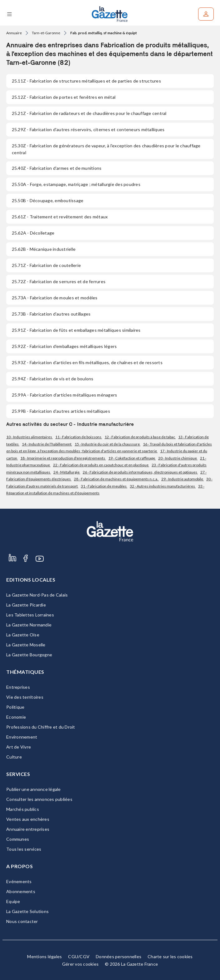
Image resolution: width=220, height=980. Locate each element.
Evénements (19, 881)
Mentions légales (44, 956)
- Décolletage (33, 233)
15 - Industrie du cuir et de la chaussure (108, 444)
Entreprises (18, 687)
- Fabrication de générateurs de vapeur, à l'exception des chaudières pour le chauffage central (106, 149)
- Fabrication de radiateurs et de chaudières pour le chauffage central (89, 113)
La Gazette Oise (23, 635)
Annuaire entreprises (28, 829)
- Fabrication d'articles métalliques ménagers (64, 395)
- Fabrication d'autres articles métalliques (61, 411)
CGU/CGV (79, 956)
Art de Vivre (19, 747)
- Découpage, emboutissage (48, 200)
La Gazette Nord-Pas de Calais (37, 595)
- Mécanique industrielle (44, 249)
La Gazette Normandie (29, 625)
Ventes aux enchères (28, 819)
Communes (18, 839)
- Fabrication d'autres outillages (51, 314)
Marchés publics (23, 809)
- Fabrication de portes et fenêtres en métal (64, 97)
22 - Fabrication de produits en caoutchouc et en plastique (101, 465)
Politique (15, 707)
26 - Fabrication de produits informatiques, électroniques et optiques (140, 472)
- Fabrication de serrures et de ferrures (59, 281)
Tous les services (24, 849)
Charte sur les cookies (170, 956)
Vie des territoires (25, 697)
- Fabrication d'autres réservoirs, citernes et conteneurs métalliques (88, 129)
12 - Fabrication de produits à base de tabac (140, 437)
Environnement (22, 737)
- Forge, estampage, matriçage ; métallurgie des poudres (76, 184)
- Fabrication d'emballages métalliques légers (64, 346)
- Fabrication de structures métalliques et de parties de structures (86, 81)
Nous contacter (22, 921)
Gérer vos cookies (80, 964)
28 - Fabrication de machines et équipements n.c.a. (116, 479)
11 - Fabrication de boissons (79, 437)
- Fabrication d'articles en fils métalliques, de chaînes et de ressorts (87, 362)
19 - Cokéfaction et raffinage (132, 458)
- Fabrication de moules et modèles (55, 298)
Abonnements (21, 891)
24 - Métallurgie (67, 472)
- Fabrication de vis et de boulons (53, 379)
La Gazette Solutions (27, 911)
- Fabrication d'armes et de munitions (57, 168)
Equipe (13, 901)
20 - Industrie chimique (178, 458)
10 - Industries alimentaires (29, 437)
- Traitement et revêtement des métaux (60, 217)
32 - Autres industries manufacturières (163, 486)
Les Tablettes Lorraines (30, 615)
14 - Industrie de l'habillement (47, 444)
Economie (16, 717)
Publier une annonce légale (34, 789)
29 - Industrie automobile (183, 479)
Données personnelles (119, 956)
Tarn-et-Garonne (46, 33)
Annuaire (14, 33)
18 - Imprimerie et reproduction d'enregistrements (63, 458)
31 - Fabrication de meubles (104, 486)
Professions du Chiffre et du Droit (41, 727)
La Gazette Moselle (26, 645)
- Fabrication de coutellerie (46, 265)
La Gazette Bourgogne (29, 655)
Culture (14, 757)
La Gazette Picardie (26, 605)
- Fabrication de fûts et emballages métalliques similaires (76, 330)
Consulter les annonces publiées (39, 799)
